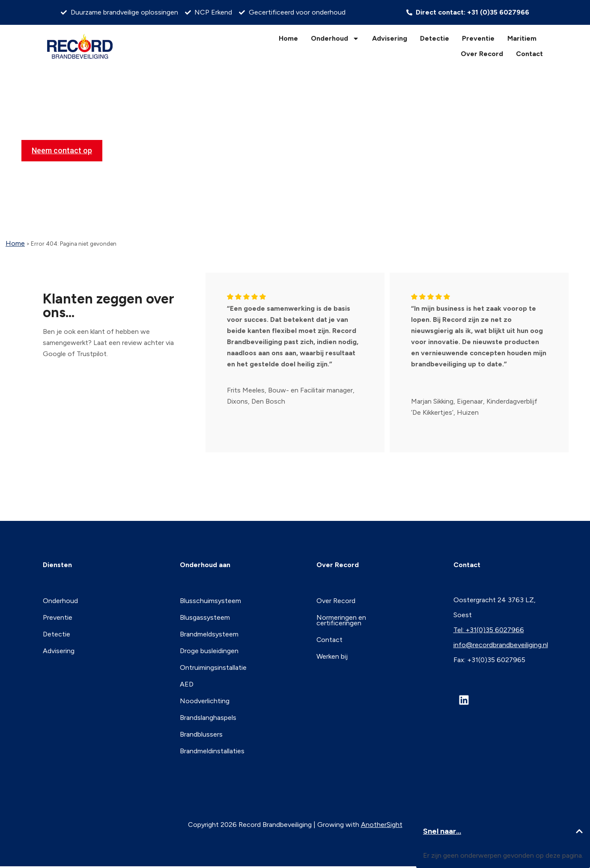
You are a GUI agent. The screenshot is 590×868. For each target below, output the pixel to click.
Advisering (390, 38)
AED (187, 682)
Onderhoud (335, 39)
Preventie (478, 38)
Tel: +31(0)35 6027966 (489, 630)
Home (288, 38)
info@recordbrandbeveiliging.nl (501, 645)
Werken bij (332, 654)
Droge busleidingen (209, 649)
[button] (579, 831)
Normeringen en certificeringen (341, 619)
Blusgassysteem (205, 617)
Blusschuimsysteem (210, 600)
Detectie (435, 38)
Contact (529, 54)
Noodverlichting (205, 698)
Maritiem (522, 38)
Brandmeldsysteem (209, 633)
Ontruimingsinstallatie (213, 665)
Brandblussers (201, 730)
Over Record (482, 54)
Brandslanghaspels (208, 714)
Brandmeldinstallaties (212, 747)
